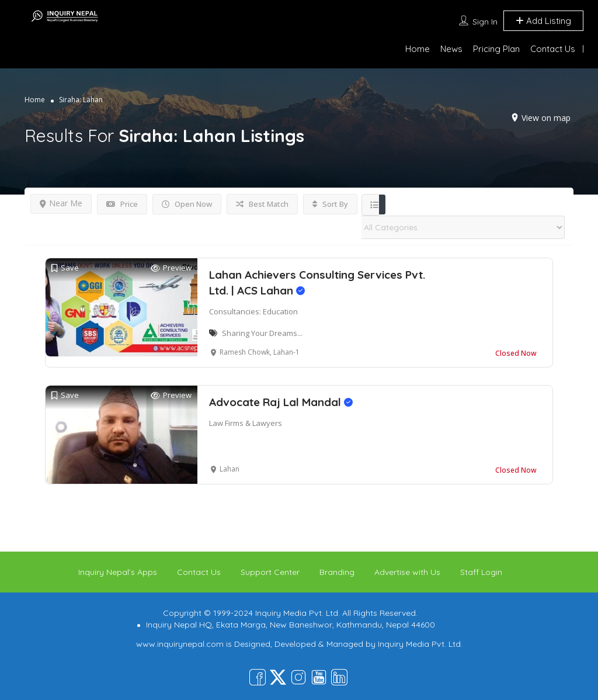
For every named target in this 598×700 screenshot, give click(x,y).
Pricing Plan (496, 49)
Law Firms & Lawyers (246, 423)
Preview (171, 268)
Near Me (61, 203)
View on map (546, 118)
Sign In (485, 22)
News (451, 49)
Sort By (330, 204)
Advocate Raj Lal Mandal (281, 402)
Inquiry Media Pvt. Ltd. (420, 644)
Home (418, 49)
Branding (337, 572)
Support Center (270, 572)
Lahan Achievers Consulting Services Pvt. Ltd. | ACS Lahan (317, 283)
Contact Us (553, 49)
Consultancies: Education (253, 311)
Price (122, 204)
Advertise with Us (407, 572)
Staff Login (481, 572)
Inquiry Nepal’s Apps (118, 572)
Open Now (187, 204)
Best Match (262, 204)
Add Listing (543, 21)
